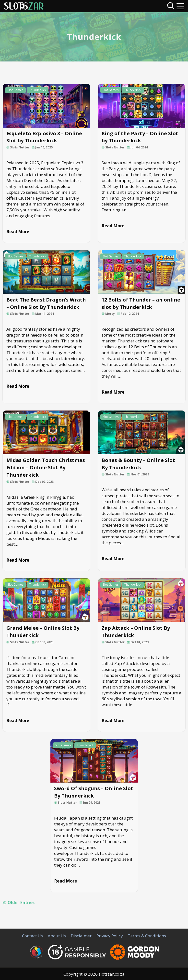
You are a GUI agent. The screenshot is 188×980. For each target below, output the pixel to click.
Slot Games (15, 90)
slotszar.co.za (112, 974)
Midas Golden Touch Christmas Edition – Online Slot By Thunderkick (46, 467)
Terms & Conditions (147, 936)
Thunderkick (38, 90)
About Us (57, 936)
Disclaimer (81, 936)
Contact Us (32, 936)
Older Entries (18, 902)
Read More (18, 232)
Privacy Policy (110, 936)
